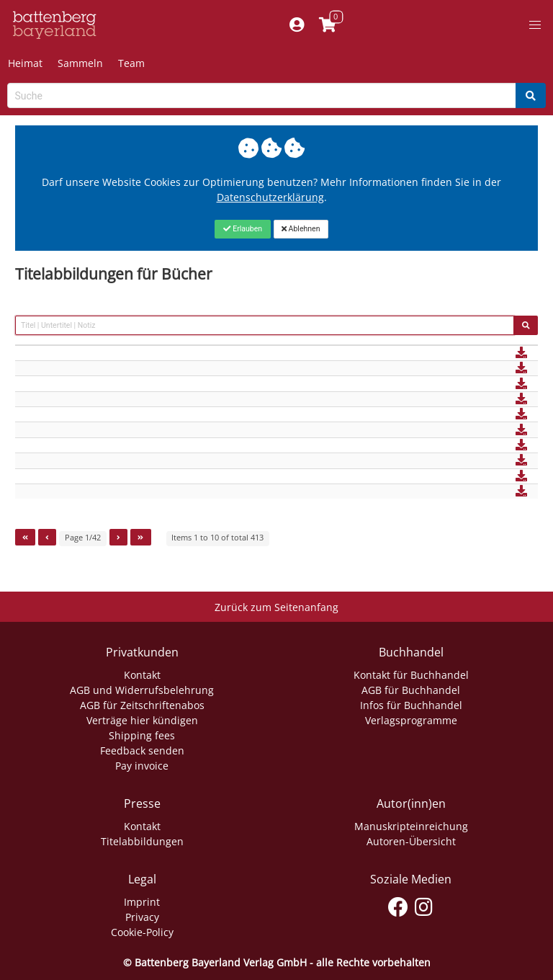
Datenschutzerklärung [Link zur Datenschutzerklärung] (270, 197)
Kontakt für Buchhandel (411, 675)
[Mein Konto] (296, 25)
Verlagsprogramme (411, 720)
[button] (535, 25)
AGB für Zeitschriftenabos (142, 705)
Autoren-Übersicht (411, 841)
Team (131, 63)
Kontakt (142, 675)
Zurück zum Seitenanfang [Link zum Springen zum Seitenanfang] (276, 607)
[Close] (242, 229)
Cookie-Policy (142, 932)
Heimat (25, 63)
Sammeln (80, 63)
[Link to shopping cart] (327, 25)
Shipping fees (142, 735)
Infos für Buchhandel (411, 705)
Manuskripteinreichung (411, 826)
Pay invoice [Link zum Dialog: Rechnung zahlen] (142, 766)
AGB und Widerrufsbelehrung (142, 690)
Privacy (142, 917)
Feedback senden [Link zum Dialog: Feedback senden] (142, 750)
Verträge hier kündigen (142, 720)
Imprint (142, 902)
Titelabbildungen (142, 841)
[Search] (531, 95)
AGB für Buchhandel (411, 690)
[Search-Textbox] (262, 95)
